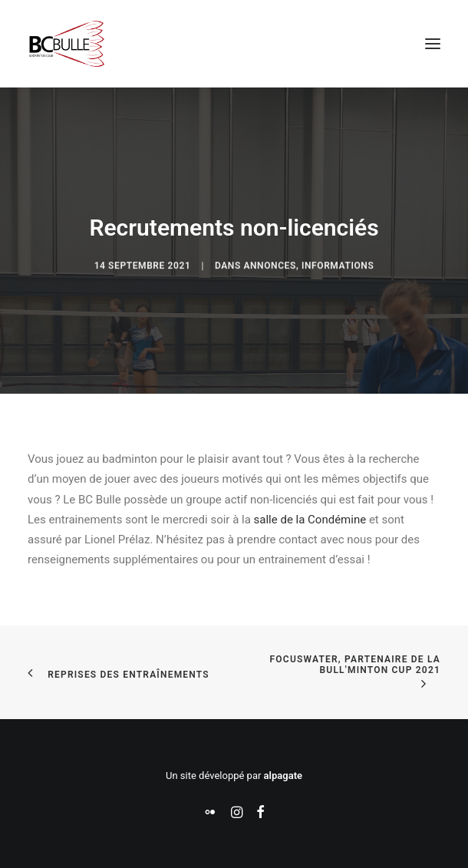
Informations (338, 283)
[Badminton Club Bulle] (66, 44)
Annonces (270, 283)
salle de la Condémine (310, 520)
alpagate (283, 776)
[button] (433, 44)
